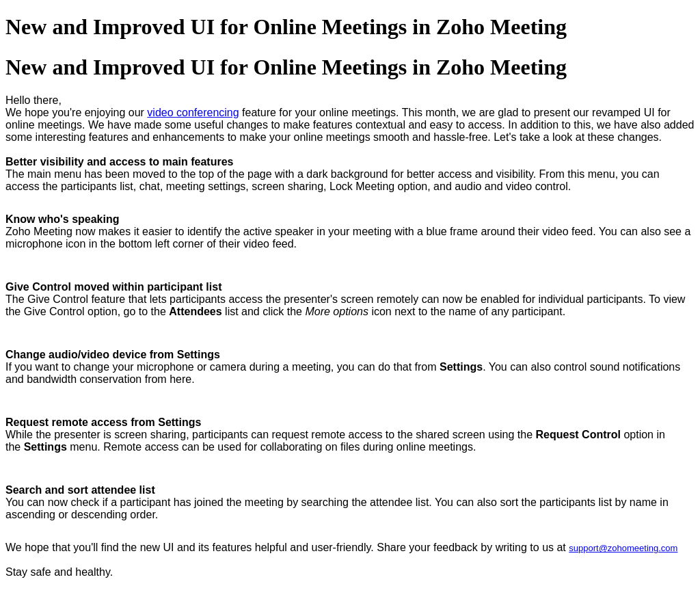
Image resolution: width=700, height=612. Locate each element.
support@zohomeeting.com (623, 548)
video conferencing (193, 112)
